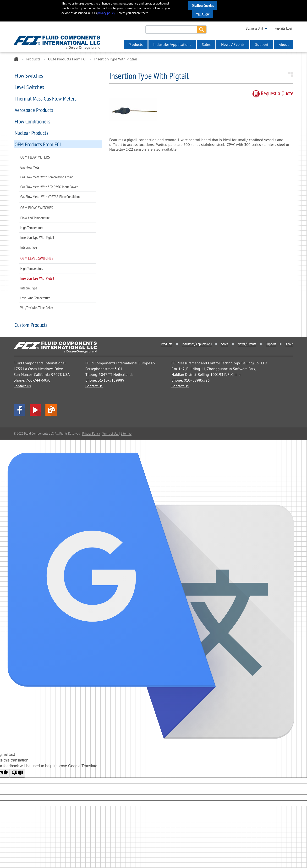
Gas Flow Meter (30, 167)
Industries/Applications (172, 44)
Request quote (273, 93)
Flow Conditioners (32, 121)
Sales (206, 44)
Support (262, 44)
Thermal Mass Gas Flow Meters (46, 98)
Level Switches (29, 87)
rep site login (284, 28)
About (284, 44)
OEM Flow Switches (37, 208)
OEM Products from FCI (67, 59)
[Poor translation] (17, 773)
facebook (20, 410)
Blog (51, 410)
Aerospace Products (34, 110)
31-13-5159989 (111, 380)
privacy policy (106, 13)
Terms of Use (111, 433)
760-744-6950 (38, 380)
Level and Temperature (35, 298)
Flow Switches (29, 75)
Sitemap (126, 433)
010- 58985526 (197, 380)
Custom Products (31, 325)
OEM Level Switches (37, 258)
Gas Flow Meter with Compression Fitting (47, 177)
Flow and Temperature (35, 218)
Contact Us (22, 386)
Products (136, 44)
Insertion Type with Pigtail (37, 237)
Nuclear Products (31, 133)
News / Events (233, 44)
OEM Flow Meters (35, 157)
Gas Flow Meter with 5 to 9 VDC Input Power (49, 187)
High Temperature (32, 228)
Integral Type (29, 247)
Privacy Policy (91, 433)
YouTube (35, 410)
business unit (254, 28)
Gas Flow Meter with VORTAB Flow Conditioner (51, 197)
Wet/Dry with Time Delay (37, 308)
